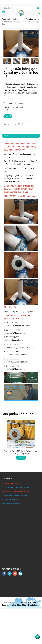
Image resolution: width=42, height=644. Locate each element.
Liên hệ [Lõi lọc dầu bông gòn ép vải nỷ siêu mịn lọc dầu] (8, 116)
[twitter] (10, 574)
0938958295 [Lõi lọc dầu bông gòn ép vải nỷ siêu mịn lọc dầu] (14, 359)
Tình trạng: (8, 103)
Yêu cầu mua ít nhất (9, 109)
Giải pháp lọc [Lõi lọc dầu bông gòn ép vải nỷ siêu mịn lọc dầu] (18, 19)
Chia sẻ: (7, 124)
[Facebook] (13, 124)
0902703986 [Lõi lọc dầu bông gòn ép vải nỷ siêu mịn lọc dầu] (14, 366)
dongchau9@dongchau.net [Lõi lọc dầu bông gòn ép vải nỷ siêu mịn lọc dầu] (15, 369)
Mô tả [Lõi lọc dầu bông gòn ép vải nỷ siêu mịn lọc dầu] (6, 136)
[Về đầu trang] (38, 637)
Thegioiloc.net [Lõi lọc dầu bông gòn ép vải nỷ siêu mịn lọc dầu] (34, 605)
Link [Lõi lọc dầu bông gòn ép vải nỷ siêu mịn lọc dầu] (6, 311)
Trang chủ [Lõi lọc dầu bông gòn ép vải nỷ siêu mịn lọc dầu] (6, 19)
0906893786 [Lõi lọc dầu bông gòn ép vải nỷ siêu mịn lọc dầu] (15, 330)
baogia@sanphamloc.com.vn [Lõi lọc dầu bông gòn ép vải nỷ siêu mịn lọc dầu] (16, 355)
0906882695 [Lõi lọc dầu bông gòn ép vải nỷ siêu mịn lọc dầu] (14, 344)
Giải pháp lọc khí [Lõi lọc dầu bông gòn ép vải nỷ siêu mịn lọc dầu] (32, 19)
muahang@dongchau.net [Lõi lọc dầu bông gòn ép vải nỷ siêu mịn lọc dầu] (14, 340)
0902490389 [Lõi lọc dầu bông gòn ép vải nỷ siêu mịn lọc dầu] (14, 352)
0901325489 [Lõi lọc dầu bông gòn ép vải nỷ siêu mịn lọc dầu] (14, 323)
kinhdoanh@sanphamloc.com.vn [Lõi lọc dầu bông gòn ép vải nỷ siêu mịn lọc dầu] (18, 326)
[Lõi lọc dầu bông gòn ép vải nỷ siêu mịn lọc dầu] (23, 124)
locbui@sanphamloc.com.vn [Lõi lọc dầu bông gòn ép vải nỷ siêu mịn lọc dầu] (16, 362)
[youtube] (15, 574)
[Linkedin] (19, 124)
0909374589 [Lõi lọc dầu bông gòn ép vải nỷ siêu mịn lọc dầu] (14, 337)
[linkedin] (20, 573)
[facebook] (4, 574)
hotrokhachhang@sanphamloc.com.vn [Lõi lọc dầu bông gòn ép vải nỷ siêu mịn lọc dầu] (20, 347)
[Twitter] (16, 124)
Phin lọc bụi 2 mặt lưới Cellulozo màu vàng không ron (21, 452)
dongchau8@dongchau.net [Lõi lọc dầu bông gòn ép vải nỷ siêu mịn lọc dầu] (15, 333)
